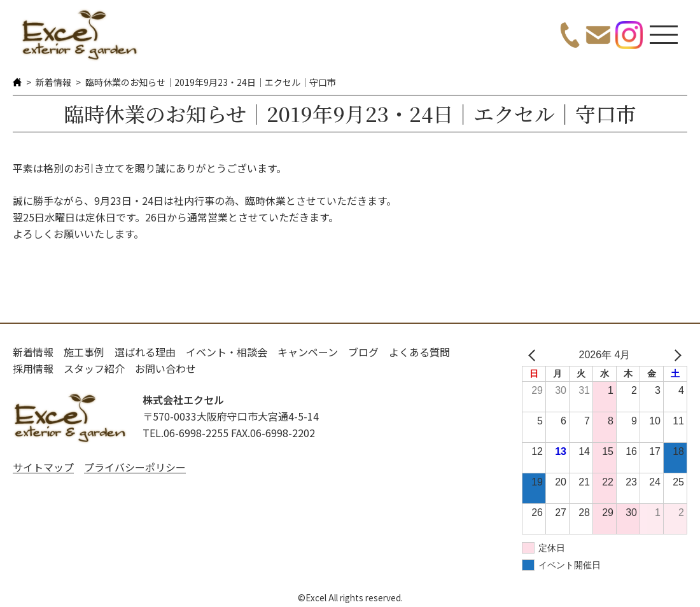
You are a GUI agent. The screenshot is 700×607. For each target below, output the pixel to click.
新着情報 (53, 82)
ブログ (363, 352)
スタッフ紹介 (94, 368)
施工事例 (84, 352)
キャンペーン (308, 352)
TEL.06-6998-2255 (185, 433)
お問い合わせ (165, 368)
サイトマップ (43, 467)
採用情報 (33, 368)
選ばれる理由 (145, 352)
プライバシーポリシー (135, 467)
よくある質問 (419, 352)
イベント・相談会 (227, 352)
